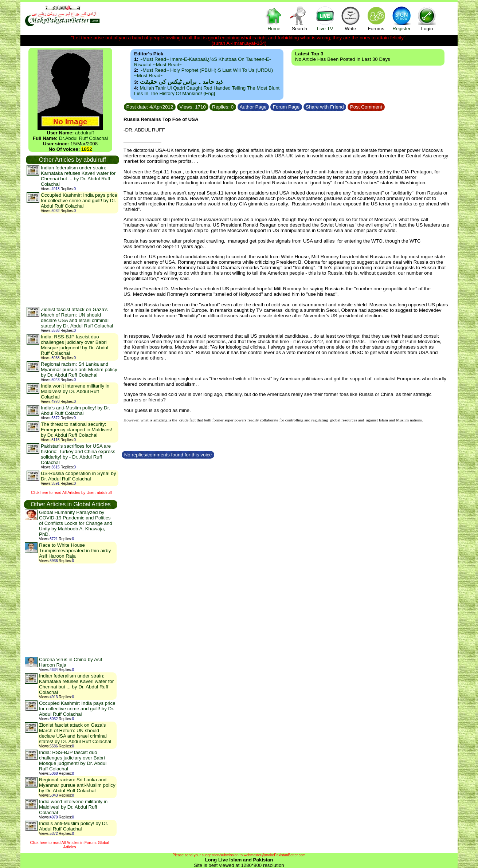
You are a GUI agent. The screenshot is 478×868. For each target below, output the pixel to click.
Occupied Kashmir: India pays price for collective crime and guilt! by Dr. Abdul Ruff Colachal (79, 201)
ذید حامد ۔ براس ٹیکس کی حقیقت (181, 82)
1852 (87, 149)
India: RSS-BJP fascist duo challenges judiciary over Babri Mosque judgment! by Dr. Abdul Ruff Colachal (75, 345)
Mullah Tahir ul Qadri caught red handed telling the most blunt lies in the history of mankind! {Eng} (207, 91)
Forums (376, 18)
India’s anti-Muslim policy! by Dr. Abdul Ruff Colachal (75, 411)
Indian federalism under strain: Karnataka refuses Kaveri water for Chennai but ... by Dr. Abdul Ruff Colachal (78, 176)
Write (350, 18)
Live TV (325, 18)
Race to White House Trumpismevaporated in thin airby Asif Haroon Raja (75, 551)
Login (427, 18)
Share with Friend (325, 107)
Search (299, 18)
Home (274, 18)
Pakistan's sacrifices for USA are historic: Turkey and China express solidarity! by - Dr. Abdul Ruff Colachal (78, 454)
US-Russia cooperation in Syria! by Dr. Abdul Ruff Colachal (79, 476)
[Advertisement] (72, 260)
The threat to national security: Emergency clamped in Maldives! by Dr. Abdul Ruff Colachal (77, 430)
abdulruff (85, 133)
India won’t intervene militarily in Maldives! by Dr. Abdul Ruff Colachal (75, 391)
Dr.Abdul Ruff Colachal (84, 138)
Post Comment (366, 107)
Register (401, 18)
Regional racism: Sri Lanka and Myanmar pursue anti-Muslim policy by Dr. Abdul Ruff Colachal (79, 370)
